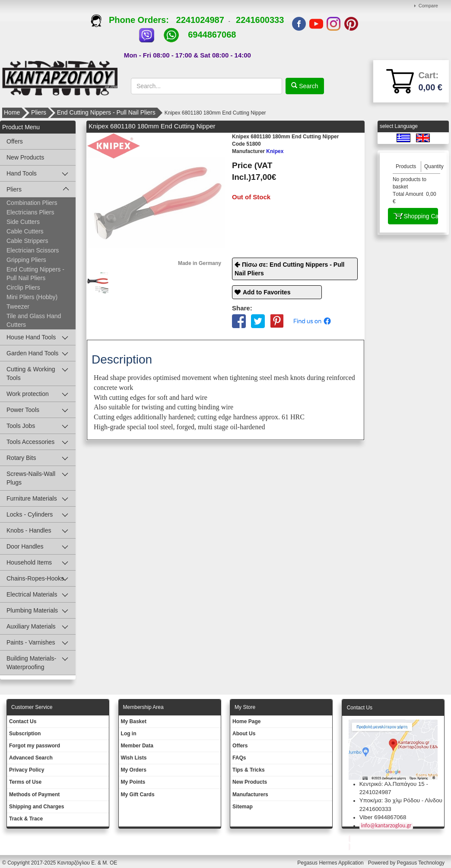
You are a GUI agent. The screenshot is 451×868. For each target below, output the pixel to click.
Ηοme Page (246, 721)
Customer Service (32, 707)
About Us (244, 734)
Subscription (25, 734)
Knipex (258, 151)
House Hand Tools (31, 337)
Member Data (137, 746)
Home (12, 112)
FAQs (239, 758)
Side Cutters (23, 222)
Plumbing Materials (32, 610)
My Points (133, 782)
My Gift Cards (138, 795)
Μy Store (245, 707)
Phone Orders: (133, 20)
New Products (25, 157)
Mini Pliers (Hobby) (32, 297)
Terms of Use (25, 782)
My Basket (134, 721)
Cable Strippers (27, 241)
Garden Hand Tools (32, 353)
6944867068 (212, 35)
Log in (129, 734)
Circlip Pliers (23, 287)
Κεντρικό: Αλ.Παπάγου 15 (392, 784)
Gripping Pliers (26, 260)
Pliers (39, 112)
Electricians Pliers (30, 212)
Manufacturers (250, 795)
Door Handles (25, 546)
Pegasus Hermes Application (331, 863)
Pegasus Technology (421, 863)
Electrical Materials (32, 594)
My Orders (134, 770)
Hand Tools (22, 173)
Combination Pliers (32, 203)
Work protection (28, 394)
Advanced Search (31, 758)
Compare (428, 6)
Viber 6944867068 (383, 817)
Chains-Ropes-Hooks (35, 578)
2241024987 (200, 20)
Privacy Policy (27, 770)
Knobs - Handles (29, 530)
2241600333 (260, 20)
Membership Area (143, 707)
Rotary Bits (21, 458)
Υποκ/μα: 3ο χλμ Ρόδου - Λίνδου (401, 800)
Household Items (29, 562)
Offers (15, 141)
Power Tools (23, 410)
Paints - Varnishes (31, 642)
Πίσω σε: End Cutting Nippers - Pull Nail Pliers (290, 269)
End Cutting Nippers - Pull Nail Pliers (106, 112)
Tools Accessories (30, 442)
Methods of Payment (34, 795)
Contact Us (23, 721)
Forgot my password (35, 746)
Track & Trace (26, 819)
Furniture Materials (32, 498)
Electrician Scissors (33, 250)
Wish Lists (134, 758)
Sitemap (243, 807)
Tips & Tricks (248, 770)
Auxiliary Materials (31, 626)
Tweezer (18, 306)
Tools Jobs (21, 426)
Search (308, 86)
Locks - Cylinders (30, 514)
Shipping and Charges (37, 807)
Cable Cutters (25, 231)
